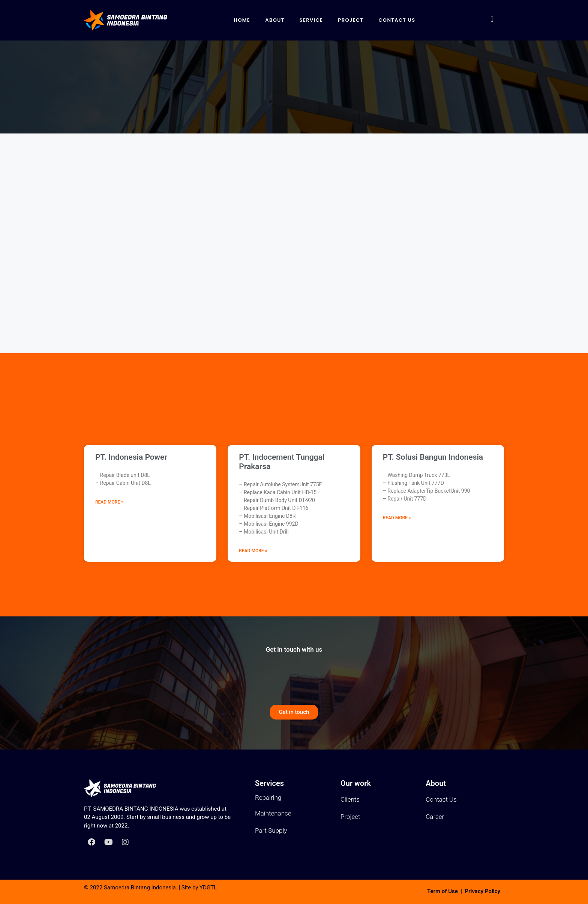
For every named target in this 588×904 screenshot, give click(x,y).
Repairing (268, 798)
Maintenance (273, 813)
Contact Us (397, 20)
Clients (350, 799)
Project (351, 20)
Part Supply (271, 831)
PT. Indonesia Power (131, 457)
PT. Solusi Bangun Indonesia (433, 457)
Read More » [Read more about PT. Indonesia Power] (109, 502)
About (275, 20)
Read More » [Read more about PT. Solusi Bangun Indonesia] (397, 518)
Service (311, 20)
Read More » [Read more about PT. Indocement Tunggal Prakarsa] (253, 551)
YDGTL (208, 888)
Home (242, 20)
